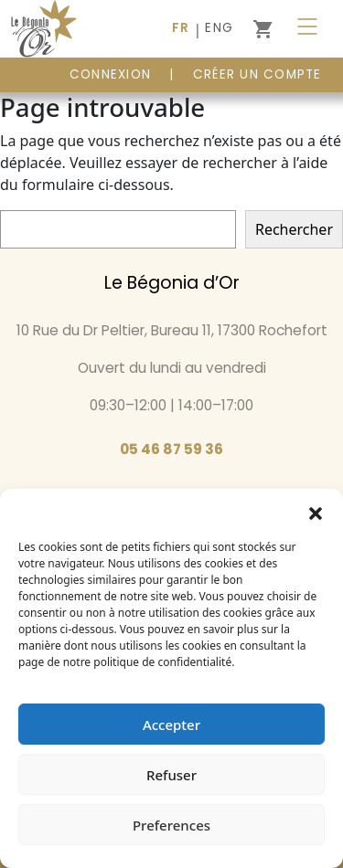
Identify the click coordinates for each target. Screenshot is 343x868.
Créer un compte (257, 74)
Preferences (171, 825)
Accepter (171, 725)
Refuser (171, 775)
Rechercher (294, 229)
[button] (316, 512)
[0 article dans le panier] (263, 29)
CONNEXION (110, 74)
